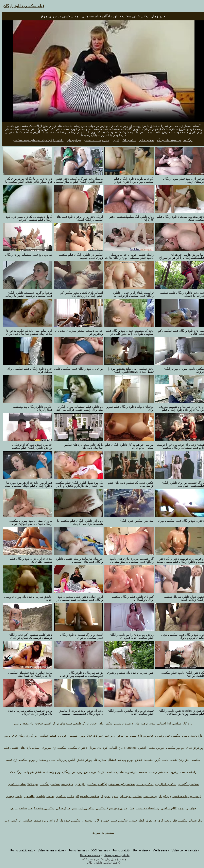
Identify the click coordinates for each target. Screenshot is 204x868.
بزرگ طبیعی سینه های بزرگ (174, 140)
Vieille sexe (158, 850)
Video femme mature (49, 850)
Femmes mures (88, 855)
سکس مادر (145, 140)
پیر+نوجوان (72, 140)
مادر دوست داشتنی (95, 140)
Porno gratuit (119, 850)
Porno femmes (76, 850)
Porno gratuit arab (20, 850)
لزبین (114, 140)
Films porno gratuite (115, 855)
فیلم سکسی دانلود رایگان (22, 6)
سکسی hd (127, 140)
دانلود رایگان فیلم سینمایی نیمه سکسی (37, 140)
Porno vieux (139, 850)
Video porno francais (183, 850)
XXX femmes (98, 850)
